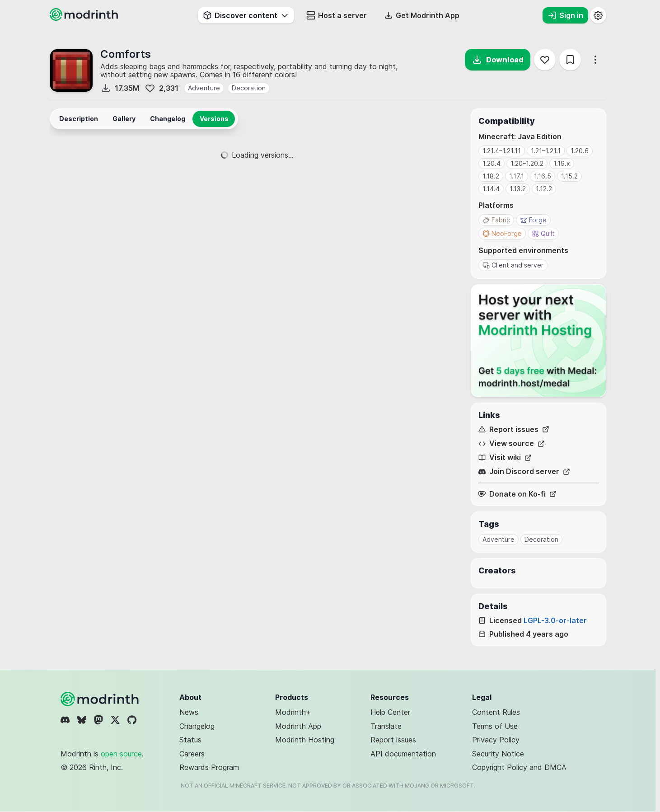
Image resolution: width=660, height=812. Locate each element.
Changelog (197, 726)
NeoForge (502, 233)
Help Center (390, 712)
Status (190, 740)
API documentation (403, 754)
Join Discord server (524, 472)
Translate (386, 726)
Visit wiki (505, 458)
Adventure (204, 88)
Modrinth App (298, 726)
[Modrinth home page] (85, 18)
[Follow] (545, 60)
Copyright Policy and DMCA (519, 767)
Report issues (514, 429)
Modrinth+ (293, 712)
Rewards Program (209, 767)
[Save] (570, 60)
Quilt (543, 233)
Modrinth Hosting (305, 740)
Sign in (565, 15)
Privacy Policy (496, 740)
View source (512, 444)
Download (498, 60)
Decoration (249, 88)
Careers (192, 754)
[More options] (595, 60)
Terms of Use (495, 726)
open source (121, 754)
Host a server (337, 15)
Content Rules (496, 712)
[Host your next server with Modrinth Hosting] (538, 341)
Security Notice (498, 754)
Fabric (496, 220)
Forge (533, 220)
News (189, 712)
